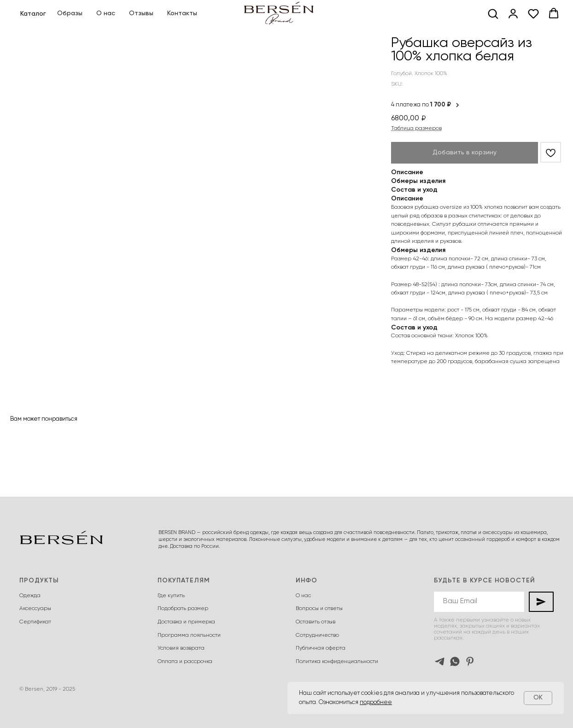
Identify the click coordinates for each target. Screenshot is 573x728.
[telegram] (440, 661)
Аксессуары (35, 609)
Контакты (182, 13)
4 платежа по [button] (426, 105)
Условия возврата (181, 648)
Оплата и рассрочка (185, 662)
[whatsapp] (455, 661)
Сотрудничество (317, 635)
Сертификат (35, 622)
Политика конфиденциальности (337, 662)
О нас (106, 13)
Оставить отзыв (316, 622)
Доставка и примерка (186, 622)
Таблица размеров (416, 129)
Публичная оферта (321, 648)
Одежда (30, 596)
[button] (493, 13)
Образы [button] (70, 13)
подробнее (376, 702)
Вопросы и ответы (319, 609)
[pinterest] (470, 661)
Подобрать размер (183, 609)
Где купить (171, 596)
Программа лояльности (189, 635)
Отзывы (141, 13)
